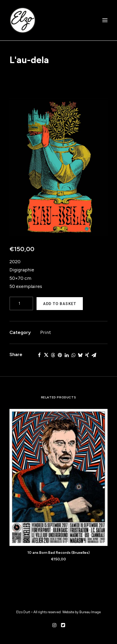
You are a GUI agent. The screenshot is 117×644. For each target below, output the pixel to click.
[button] (58, 167)
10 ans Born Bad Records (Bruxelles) (58, 553)
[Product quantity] (21, 303)
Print (46, 332)
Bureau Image (90, 612)
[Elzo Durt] (23, 20)
